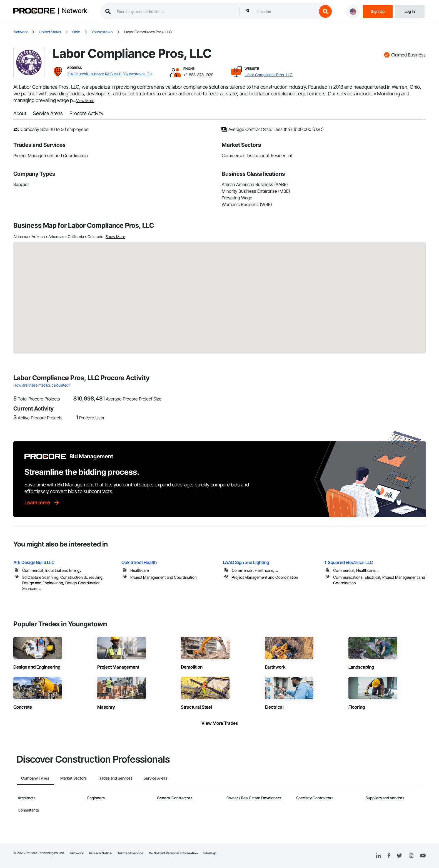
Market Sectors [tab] (73, 778)
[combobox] (285, 11)
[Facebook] (389, 856)
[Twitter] (400, 856)
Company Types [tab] (35, 778)
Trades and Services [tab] (115, 778)
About (20, 113)
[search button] (325, 11)
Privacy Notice (100, 853)
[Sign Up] (378, 11)
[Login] (410, 11)
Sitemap (210, 853)
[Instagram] (411, 856)
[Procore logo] (34, 12)
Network (74, 11)
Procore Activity (86, 113)
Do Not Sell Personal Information (173, 853)
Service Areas (48, 113)
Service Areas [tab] (155, 778)
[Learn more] (42, 503)
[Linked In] (378, 856)
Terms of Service (130, 853)
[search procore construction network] (175, 11)
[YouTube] (423, 856)
